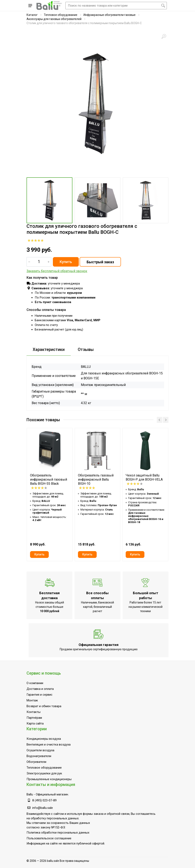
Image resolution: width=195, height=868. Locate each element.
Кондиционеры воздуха (44, 739)
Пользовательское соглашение (49, 838)
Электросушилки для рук (44, 773)
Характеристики (49, 349)
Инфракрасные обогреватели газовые (110, 15)
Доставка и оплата (40, 689)
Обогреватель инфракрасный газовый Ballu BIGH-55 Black (49, 479)
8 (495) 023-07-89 (44, 800)
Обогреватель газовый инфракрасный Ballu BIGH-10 (96, 479)
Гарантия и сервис (39, 695)
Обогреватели (36, 762)
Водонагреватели (39, 756)
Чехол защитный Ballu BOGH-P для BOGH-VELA (144, 477)
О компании (35, 683)
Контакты (34, 712)
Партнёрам (34, 718)
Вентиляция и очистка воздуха (49, 745)
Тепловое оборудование (61, 15)
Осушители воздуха (40, 750)
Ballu (30, 794)
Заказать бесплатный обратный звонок (57, 271)
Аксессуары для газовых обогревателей (54, 19)
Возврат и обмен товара (44, 706)
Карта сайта (35, 723)
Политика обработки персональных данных (58, 833)
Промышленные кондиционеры (49, 779)
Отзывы (86, 349)
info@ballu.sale (43, 808)
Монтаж (32, 700)
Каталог (32, 15)
